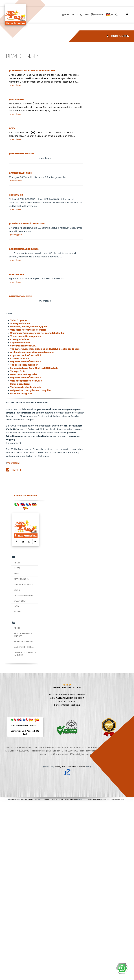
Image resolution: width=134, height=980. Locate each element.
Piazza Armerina (93, 799)
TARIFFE (85, 14)
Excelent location (20, 358)
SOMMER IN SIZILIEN (24, 642)
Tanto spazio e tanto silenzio (26, 387)
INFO (16, 606)
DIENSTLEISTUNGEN (24, 584)
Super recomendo (20, 343)
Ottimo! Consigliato (21, 394)
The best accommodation (24, 365)
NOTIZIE (18, 612)
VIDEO (17, 590)
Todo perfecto (18, 371)
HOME (66, 14)
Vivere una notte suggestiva (26, 336)
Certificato (25, 725)
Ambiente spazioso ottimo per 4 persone (32, 352)
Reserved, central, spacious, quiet (29, 327)
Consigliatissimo (20, 339)
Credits (47, 799)
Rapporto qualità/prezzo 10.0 (26, 355)
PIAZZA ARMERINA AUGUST (23, 635)
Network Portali (118, 799)
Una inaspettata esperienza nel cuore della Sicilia (37, 333)
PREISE (17, 563)
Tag (42, 799)
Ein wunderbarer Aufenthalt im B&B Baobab (34, 368)
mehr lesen (16, 85)
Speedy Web (60, 767)
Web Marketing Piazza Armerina (64, 799)
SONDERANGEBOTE (24, 595)
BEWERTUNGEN (22, 579)
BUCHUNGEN (118, 36)
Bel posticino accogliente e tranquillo (30, 390)
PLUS (16, 574)
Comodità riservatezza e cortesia (28, 330)
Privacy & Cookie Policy (29, 799)
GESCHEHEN (20, 601)
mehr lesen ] (46, 158)
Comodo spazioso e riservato (26, 381)
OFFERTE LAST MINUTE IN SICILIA (25, 654)
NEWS (17, 568)
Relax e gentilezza (20, 384)
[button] (109, 14)
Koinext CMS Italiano (77, 767)
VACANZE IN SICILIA (24, 647)
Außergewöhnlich (20, 323)
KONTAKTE (97, 14)
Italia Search (106, 799)
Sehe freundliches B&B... (23, 346)
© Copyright (14, 799)
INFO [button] (75, 14)
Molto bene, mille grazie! (24, 374)
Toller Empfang (19, 320)
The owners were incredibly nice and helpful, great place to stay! (45, 349)
